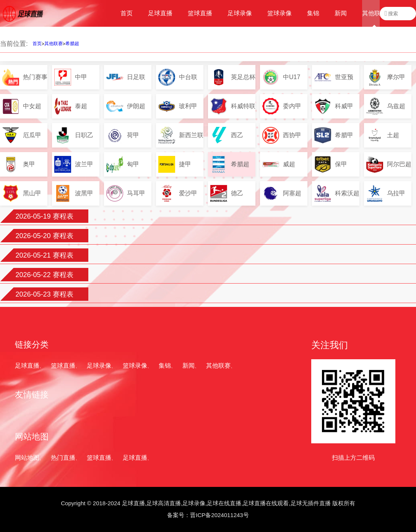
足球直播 (27, 366)
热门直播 (63, 458)
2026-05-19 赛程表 (44, 216)
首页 (37, 44)
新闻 (188, 366)
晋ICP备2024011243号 (219, 515)
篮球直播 (63, 366)
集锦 (165, 366)
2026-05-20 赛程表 (44, 236)
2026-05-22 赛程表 (44, 275)
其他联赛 (54, 44)
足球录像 (99, 366)
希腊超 (72, 44)
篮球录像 (135, 366)
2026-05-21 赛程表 (44, 255)
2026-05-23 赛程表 (44, 294)
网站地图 (27, 458)
